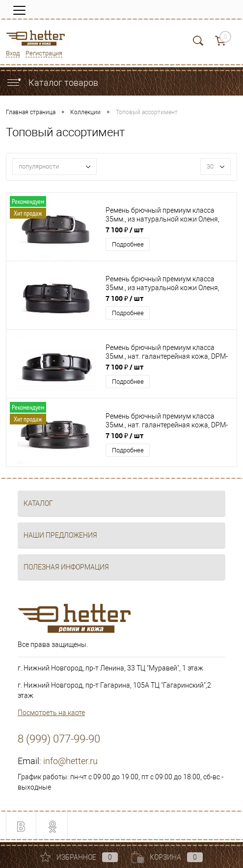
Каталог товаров (52, 83)
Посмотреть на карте (51, 713)
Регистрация (44, 53)
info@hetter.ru (70, 761)
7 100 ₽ (124, 230)
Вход (13, 53)
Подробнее (128, 244)
